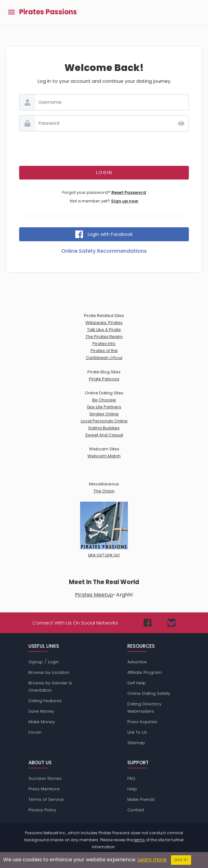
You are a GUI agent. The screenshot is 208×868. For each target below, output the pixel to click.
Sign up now (125, 201)
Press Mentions (44, 789)
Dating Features (45, 701)
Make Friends (141, 799)
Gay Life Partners (104, 407)
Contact (136, 810)
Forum (35, 732)
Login (53, 662)
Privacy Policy (42, 810)
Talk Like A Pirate (104, 330)
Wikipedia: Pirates (104, 323)
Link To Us (137, 732)
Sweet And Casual (104, 435)
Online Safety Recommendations (104, 251)
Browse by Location (49, 672)
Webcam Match (104, 456)
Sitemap (136, 743)
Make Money (42, 722)
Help (132, 789)
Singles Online (104, 414)
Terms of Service (46, 799)
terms (139, 840)
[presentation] (104, 149)
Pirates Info (104, 344)
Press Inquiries (142, 722)
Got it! (181, 860)
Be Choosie (104, 400)
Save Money (41, 711)
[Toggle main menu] (11, 12)
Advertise (137, 662)
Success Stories (45, 778)
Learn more (152, 860)
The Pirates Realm (104, 337)
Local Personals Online (104, 421)
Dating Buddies (104, 428)
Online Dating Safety (149, 693)
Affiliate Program (145, 672)
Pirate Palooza (104, 379)
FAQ (131, 778)
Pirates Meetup (94, 595)
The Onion (104, 491)
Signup (36, 662)
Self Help (137, 683)
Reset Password (129, 192)
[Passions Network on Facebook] (148, 623)
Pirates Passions (48, 12)
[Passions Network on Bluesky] (171, 623)
